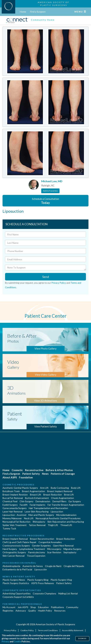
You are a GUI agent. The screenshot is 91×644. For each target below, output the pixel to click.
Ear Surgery (75, 501)
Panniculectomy (37, 552)
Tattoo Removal (37, 525)
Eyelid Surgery (10, 505)
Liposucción (41, 569)
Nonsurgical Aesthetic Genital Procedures (58, 518)
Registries (8, 611)
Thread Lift (66, 525)
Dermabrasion (43, 501)
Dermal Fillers (59, 501)
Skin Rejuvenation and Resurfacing (66, 522)
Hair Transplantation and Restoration (48, 508)
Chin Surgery (26, 501)
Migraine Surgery (72, 549)
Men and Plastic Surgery (41, 515)
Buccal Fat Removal (13, 498)
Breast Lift (36, 495)
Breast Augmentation (33, 491)
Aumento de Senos (33, 566)
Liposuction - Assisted (14, 515)
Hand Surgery (10, 549)
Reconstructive (34, 470)
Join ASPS (23, 607)
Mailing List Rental (68, 593)
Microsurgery (54, 549)
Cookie (17, 642)
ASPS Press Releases (43, 583)
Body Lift (76, 488)
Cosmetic (17, 470)
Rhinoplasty (39, 522)
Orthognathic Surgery (14, 552)
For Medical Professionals (22, 604)
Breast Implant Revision (15, 495)
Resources (60, 611)
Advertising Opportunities (17, 593)
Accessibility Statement (73, 630)
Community (72, 607)
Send (46, 277)
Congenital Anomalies (50, 542)
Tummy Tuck (9, 528)
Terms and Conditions (48, 630)
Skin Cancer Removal (14, 556)
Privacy (5, 642)
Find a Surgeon (38, 12)
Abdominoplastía (11, 566)
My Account (9, 607)
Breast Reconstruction (42, 539)
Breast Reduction (53, 495)
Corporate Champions (44, 593)
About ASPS (10, 477)
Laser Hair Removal (13, 511)
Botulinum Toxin (11, 491)
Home (23, 12)
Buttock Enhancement (37, 498)
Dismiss (82, 638)
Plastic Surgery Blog (38, 580)
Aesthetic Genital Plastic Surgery (20, 488)
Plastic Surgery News (14, 580)
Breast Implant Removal (60, 491)
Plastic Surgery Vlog (61, 580)
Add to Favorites (50, 191)
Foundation (26, 477)
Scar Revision (54, 552)
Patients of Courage (63, 474)
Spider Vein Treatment (15, 525)
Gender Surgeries (41, 546)
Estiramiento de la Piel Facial (17, 569)
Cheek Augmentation (62, 498)
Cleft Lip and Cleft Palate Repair (19, 542)
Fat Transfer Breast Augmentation (66, 505)
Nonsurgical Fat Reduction (16, 522)
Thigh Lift (53, 525)
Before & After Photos (59, 470)
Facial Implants (38, 505)
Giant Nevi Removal (63, 546)
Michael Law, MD (52, 181)
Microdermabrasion (66, 515)
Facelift (24, 505)
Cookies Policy (27, 630)
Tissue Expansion (36, 556)
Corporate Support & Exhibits (18, 597)
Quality (32, 611)
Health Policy (45, 611)
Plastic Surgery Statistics (16, 583)
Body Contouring (60, 488)
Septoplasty (70, 552)
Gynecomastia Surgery (15, 508)
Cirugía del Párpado (74, 566)
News (45, 474)
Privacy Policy (59, 283)
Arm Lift (44, 488)
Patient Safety (31, 474)
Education (43, 607)
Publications (57, 607)
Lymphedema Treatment (32, 549)
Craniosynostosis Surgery (16, 546)
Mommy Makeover (12, 518)
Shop (33, 607)
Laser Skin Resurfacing (37, 511)
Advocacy (21, 611)
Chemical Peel (10, 501)
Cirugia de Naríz (53, 566)
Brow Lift (69, 495)
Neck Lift (29, 518)
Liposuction (57, 511)
